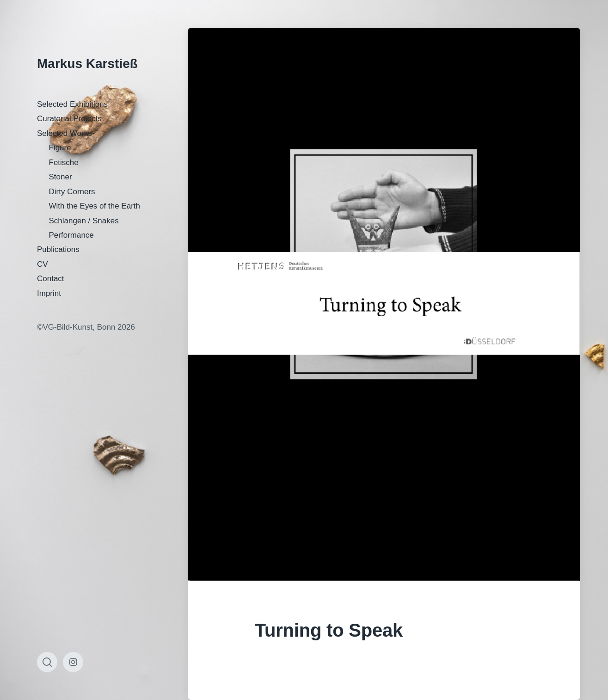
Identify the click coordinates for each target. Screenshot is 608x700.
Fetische (64, 163)
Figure (60, 148)
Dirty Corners (72, 192)
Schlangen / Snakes (84, 221)
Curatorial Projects (69, 119)
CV (43, 264)
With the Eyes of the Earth (95, 206)
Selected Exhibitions (72, 104)
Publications (58, 249)
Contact (51, 279)
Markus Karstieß (87, 64)
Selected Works (64, 133)
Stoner (61, 177)
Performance (71, 235)
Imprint (49, 293)
